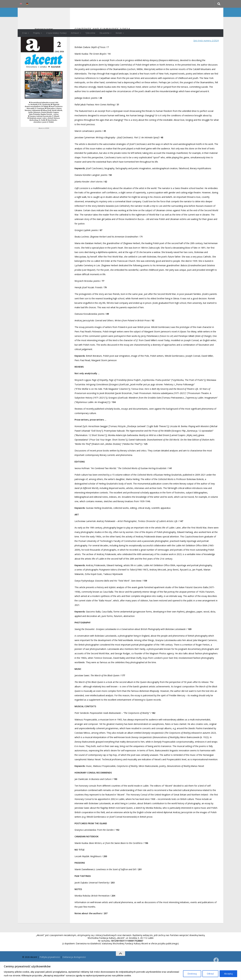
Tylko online (90, 33)
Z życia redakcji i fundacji (56, 33)
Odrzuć (210, 974)
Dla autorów (105, 33)
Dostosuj (192, 974)
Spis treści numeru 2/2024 (206, 53)
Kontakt (119, 33)
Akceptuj (228, 974)
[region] (120, 971)
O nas (25, 33)
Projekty (37, 33)
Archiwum (75, 33)
